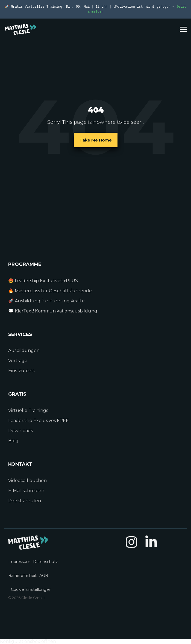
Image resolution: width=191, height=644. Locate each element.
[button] (183, 29)
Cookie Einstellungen (31, 589)
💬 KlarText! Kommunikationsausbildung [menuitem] (53, 311)
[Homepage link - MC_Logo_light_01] (28, 547)
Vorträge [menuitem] (18, 361)
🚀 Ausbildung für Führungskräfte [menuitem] (46, 301)
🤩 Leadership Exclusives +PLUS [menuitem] (43, 281)
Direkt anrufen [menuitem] (25, 501)
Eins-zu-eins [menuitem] (22, 371)
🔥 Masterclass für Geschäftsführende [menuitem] (50, 291)
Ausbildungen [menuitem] (24, 350)
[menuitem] (21, 559)
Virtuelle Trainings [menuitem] (28, 410)
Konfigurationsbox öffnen (28, 641)
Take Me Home (96, 140)
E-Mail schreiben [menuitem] (26, 491)
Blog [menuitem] (13, 441)
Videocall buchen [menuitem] (27, 481)
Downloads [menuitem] (20, 431)
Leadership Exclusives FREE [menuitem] (39, 421)
